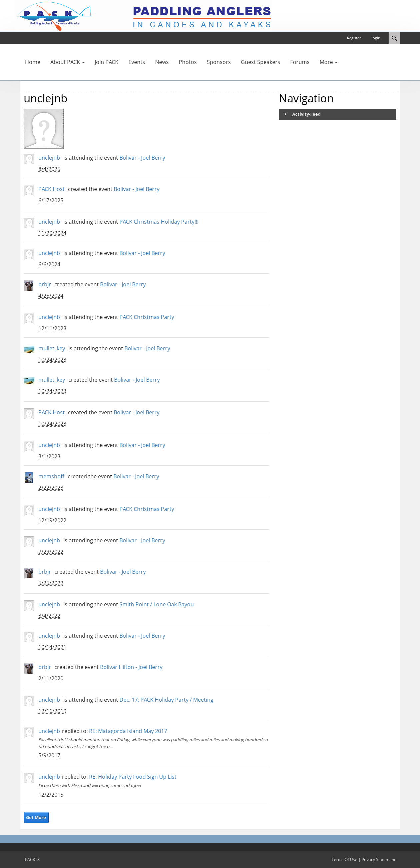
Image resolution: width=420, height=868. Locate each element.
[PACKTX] (143, 15)
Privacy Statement (378, 859)
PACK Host (52, 189)
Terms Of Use (344, 859)
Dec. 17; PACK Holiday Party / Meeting (166, 700)
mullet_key (52, 348)
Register (354, 38)
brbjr (45, 284)
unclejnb (49, 158)
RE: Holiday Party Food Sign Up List (133, 777)
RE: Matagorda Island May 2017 (128, 731)
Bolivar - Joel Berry (142, 158)
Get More (36, 817)
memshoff (51, 476)
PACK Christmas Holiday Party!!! (159, 222)
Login (375, 38)
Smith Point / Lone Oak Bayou (157, 604)
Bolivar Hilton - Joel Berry (131, 667)
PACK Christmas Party (147, 317)
